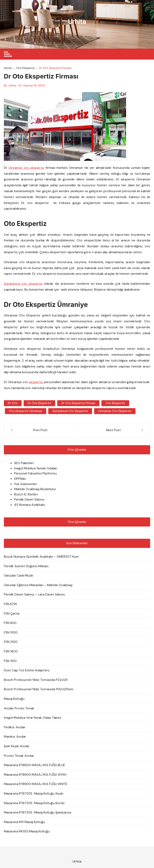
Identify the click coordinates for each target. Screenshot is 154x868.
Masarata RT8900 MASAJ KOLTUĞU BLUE (35, 765)
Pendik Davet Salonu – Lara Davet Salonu (34, 594)
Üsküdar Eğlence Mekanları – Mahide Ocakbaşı (38, 585)
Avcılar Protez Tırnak (19, 708)
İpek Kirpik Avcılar (17, 746)
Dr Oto (13, 403)
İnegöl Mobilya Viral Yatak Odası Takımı (32, 718)
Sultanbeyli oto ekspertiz (23, 284)
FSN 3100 (11, 632)
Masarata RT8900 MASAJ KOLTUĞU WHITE (36, 784)
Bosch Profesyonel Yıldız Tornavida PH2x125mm (39, 689)
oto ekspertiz (115, 403)
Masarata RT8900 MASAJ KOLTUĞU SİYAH (35, 775)
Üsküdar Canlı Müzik (19, 575)
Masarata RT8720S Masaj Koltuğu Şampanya (37, 812)
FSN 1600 (11, 651)
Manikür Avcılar (15, 737)
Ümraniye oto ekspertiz (26, 168)
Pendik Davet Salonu (29, 499)
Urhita (77, 22)
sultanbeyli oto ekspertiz (70, 411)
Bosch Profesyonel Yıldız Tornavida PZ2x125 (36, 680)
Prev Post (40, 430)
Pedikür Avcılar (15, 727)
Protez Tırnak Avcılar (19, 756)
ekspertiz (36, 382)
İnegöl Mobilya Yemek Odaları (36, 468)
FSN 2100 (11, 642)
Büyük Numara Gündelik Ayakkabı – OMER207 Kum (41, 557)
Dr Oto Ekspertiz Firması (78, 403)
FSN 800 (10, 623)
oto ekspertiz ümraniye (26, 411)
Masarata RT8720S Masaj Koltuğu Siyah (34, 793)
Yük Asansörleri (25, 484)
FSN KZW (10, 604)
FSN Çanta (12, 613)
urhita (12, 85)
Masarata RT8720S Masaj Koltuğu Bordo (34, 803)
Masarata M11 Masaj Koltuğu (24, 822)
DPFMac (20, 479)
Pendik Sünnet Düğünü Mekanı (26, 566)
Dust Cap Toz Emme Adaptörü (27, 670)
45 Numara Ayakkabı (29, 505)
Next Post (113, 430)
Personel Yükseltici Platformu (35, 473)
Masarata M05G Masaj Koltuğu (27, 831)
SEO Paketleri (24, 463)
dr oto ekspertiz (39, 403)
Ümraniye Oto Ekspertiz (115, 411)
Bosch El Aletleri (26, 494)
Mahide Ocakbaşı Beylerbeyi (35, 489)
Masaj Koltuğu (14, 699)
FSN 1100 (10, 661)
